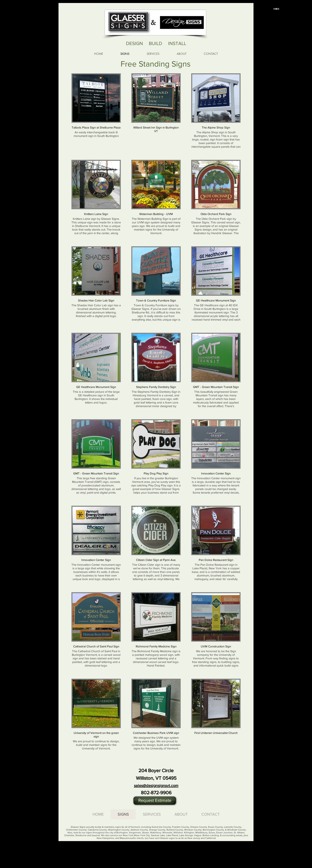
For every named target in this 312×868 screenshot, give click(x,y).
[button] (155, 801)
